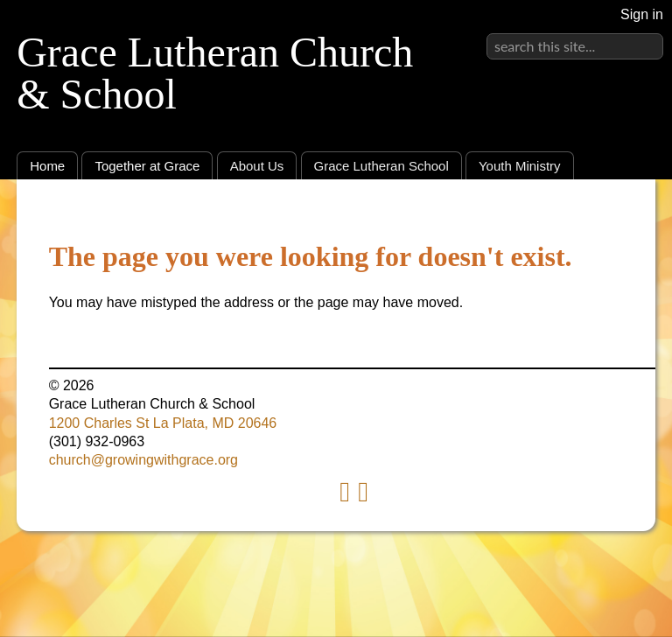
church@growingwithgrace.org (143, 460)
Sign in (642, 14)
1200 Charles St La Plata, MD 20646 (163, 423)
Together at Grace (147, 166)
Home (47, 166)
